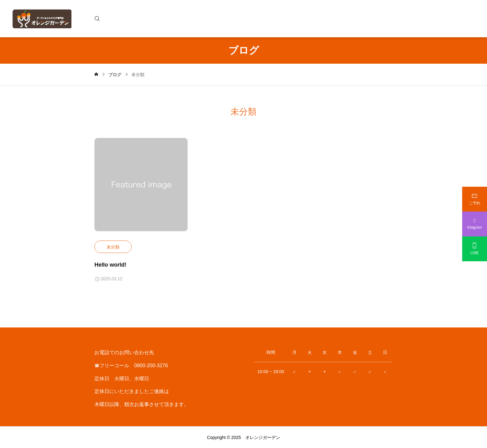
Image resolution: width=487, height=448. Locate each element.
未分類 (113, 247)
